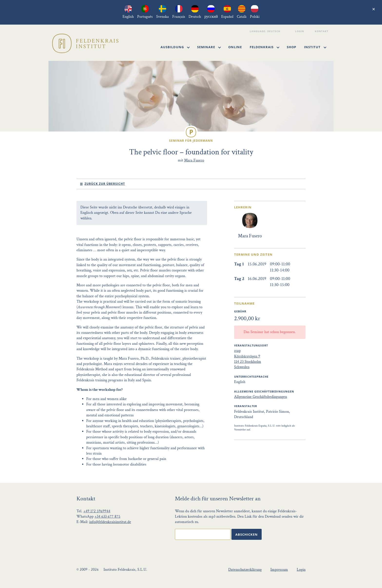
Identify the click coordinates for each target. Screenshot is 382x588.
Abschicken (247, 534)
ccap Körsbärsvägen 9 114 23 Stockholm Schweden (248, 359)
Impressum (279, 570)
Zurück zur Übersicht (105, 184)
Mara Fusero (194, 160)
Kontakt (322, 31)
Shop (291, 47)
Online (235, 47)
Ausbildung (175, 47)
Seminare (209, 47)
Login (300, 31)
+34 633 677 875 (107, 517)
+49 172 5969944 (97, 511)
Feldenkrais (265, 47)
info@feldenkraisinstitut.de (110, 522)
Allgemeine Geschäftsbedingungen (261, 397)
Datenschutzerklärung (245, 570)
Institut (315, 47)
